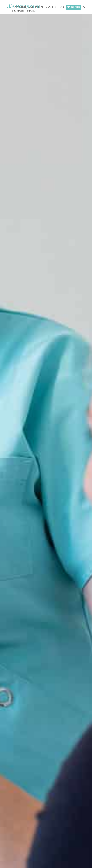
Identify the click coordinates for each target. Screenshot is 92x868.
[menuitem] (20, 7)
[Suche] (84, 7)
